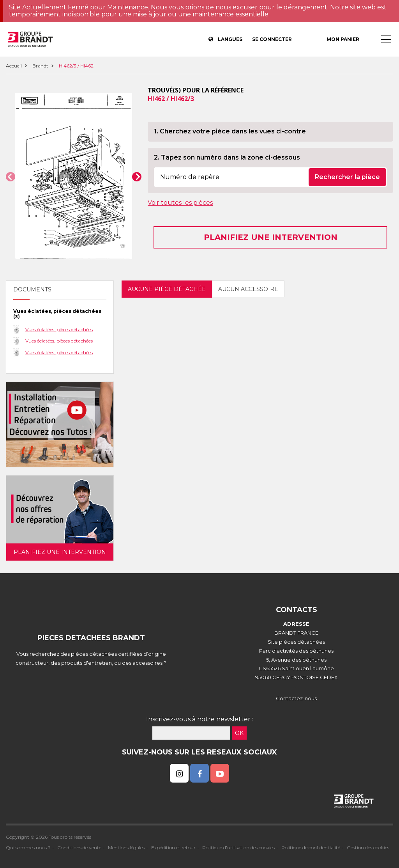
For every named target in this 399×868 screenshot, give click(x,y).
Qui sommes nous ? (28, 848)
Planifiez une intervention (271, 237)
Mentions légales (126, 848)
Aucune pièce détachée (167, 289)
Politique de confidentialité (311, 848)
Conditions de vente (79, 848)
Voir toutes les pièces (180, 203)
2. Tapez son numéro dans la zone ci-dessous (227, 157)
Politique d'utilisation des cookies (238, 848)
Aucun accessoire (248, 289)
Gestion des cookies (368, 848)
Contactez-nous (296, 698)
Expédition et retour (173, 848)
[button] (11, 177)
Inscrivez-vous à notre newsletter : (200, 719)
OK (239, 733)
